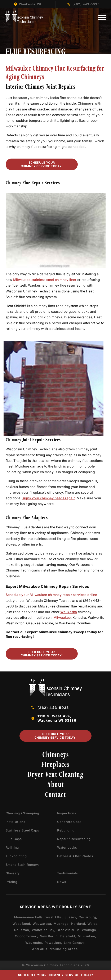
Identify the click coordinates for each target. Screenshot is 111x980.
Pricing (12, 882)
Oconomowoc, (26, 936)
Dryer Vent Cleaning (55, 775)
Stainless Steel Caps (22, 830)
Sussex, (71, 917)
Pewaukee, (53, 943)
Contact (55, 795)
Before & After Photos (75, 856)
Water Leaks (67, 847)
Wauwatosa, (42, 924)
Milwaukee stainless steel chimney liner (45, 280)
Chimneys (56, 755)
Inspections (67, 813)
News (62, 882)
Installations (15, 822)
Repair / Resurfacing (74, 839)
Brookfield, (66, 930)
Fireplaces (55, 765)
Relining (12, 847)
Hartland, (79, 924)
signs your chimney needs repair (49, 498)
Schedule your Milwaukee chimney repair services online (51, 595)
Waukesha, (34, 943)
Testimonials (67, 873)
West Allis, (54, 917)
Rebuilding (66, 830)
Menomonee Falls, (29, 917)
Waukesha (69, 612)
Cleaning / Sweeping (22, 813)
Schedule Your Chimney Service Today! (41, 164)
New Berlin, (49, 936)
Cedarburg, (88, 917)
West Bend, (22, 924)
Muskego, (62, 924)
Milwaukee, (87, 936)
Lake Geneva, (75, 943)
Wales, (93, 924)
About (56, 785)
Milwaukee (62, 617)
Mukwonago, (87, 930)
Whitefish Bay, (44, 930)
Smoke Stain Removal (23, 865)
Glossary (13, 873)
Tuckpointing (16, 856)
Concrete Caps (69, 822)
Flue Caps (14, 839)
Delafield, (68, 936)
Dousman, (22, 930)
